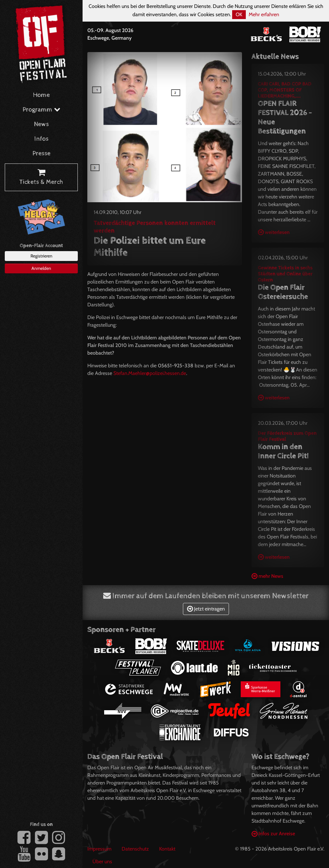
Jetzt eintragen (206, 609)
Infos (41, 139)
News (41, 124)
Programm (41, 110)
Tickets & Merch (41, 177)
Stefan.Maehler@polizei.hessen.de (150, 373)
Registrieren (41, 256)
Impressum (99, 849)
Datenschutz (135, 849)
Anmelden (41, 268)
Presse (41, 154)
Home (41, 95)
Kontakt (167, 849)
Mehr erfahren (264, 14)
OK (239, 14)
